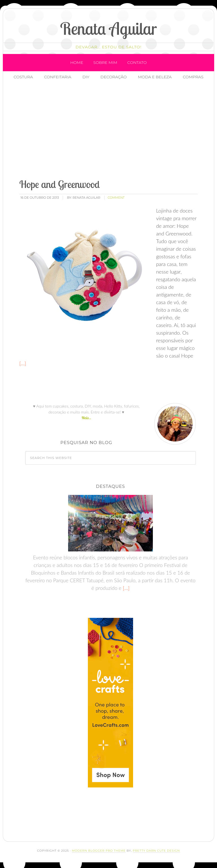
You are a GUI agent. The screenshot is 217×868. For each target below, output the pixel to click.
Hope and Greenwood (59, 184)
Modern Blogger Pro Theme (99, 851)
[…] (23, 363)
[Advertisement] (116, 130)
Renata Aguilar (109, 28)
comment (116, 198)
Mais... (86, 418)
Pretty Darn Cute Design (156, 851)
